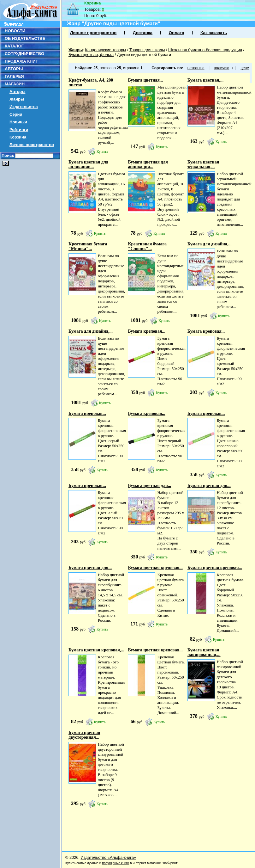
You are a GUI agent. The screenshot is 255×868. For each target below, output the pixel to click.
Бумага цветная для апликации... (88, 164)
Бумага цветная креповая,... (96, 650)
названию (196, 68)
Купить (102, 151)
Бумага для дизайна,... (210, 244)
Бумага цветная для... (149, 486)
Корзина (18, 137)
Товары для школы (147, 50)
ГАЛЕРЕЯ (14, 76)
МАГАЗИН (15, 84)
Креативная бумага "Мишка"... (88, 246)
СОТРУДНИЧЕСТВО (24, 54)
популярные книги (116, 863)
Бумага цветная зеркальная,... (203, 164)
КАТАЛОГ (14, 46)
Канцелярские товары (105, 50)
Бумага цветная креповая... (155, 568)
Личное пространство (32, 145)
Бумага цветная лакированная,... (204, 652)
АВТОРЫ (14, 69)
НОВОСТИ (15, 31)
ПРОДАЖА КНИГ (21, 61)
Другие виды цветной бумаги (144, 55)
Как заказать (214, 33)
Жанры (17, 99)
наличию (221, 68)
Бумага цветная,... (205, 80)
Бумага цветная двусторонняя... (84, 735)
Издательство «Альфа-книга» (108, 857)
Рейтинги (19, 129)
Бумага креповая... (146, 331)
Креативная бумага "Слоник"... (147, 246)
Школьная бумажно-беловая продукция (205, 50)
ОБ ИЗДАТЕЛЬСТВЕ (25, 38)
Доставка (143, 33)
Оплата (176, 33)
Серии (16, 114)
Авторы (17, 92)
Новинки (18, 122)
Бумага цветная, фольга (91, 55)
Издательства (24, 107)
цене (245, 68)
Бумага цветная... (145, 80)
